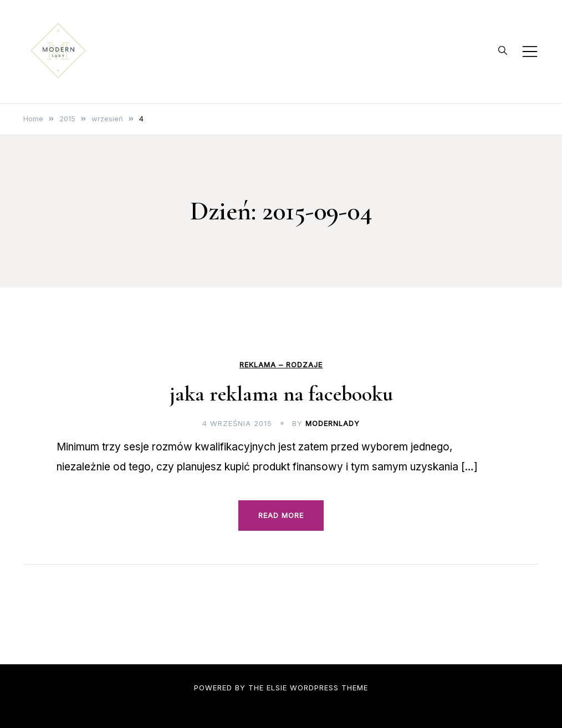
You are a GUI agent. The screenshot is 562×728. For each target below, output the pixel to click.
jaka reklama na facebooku (281, 394)
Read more (281, 515)
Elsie (277, 688)
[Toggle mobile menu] (530, 52)
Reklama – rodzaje (281, 365)
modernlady (333, 423)
